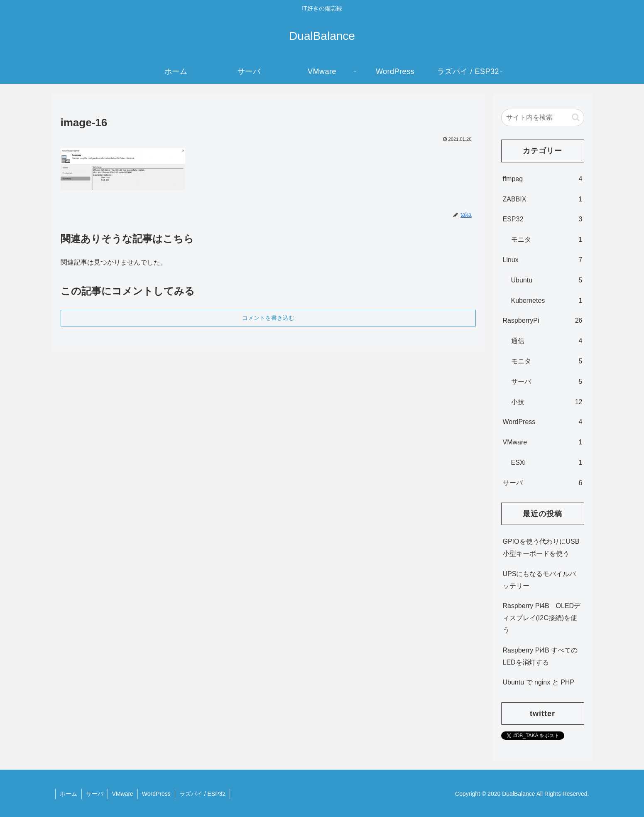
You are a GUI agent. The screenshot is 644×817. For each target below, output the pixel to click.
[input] (543, 118)
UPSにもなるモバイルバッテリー (540, 580)
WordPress (156, 794)
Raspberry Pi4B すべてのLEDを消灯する (540, 656)
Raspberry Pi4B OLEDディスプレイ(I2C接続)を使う (542, 618)
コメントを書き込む (268, 318)
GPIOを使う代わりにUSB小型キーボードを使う (541, 547)
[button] (576, 117)
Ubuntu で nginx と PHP (539, 682)
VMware (123, 794)
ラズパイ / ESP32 (202, 794)
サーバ (95, 794)
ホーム (69, 794)
